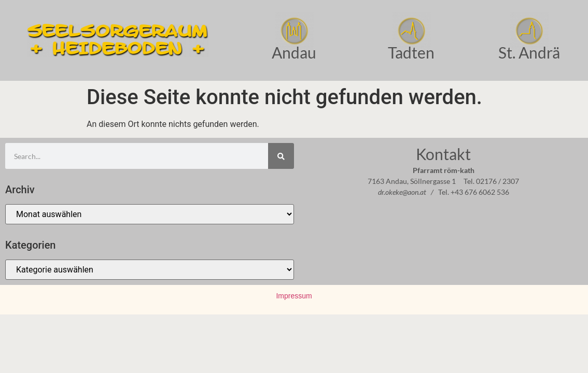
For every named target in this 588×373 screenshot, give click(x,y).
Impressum (294, 296)
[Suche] (281, 156)
